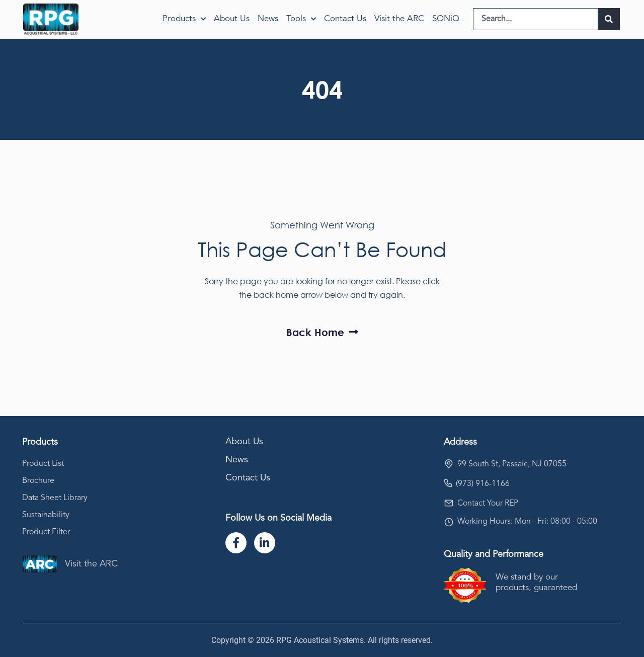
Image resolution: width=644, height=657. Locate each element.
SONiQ (446, 19)
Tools (301, 19)
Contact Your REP (488, 504)
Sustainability (46, 515)
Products (184, 19)
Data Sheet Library (55, 498)
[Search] (609, 19)
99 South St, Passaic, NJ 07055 (512, 464)
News (268, 19)
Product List (43, 464)
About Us (232, 19)
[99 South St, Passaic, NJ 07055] (449, 464)
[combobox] (536, 19)
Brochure (38, 481)
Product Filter (46, 532)
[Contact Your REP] (449, 503)
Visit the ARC (399, 19)
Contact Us (345, 19)
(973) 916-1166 (483, 484)
